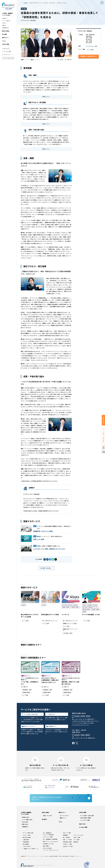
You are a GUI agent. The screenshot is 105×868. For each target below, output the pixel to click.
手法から (4, 24)
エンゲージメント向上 (78, 840)
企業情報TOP (24, 862)
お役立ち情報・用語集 (85, 823)
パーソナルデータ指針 (43, 862)
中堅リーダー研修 (39, 539)
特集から (4, 27)
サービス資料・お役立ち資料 (33, 716)
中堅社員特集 (26, 847)
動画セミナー (63, 823)
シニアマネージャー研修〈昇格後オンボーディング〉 (49, 549)
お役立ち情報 (6, 46)
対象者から (5, 20)
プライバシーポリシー (32, 862)
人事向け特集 (26, 845)
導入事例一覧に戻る (46, 568)
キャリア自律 (90, 50)
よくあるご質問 (7, 53)
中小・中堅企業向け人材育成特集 (50, 845)
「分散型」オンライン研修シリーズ (31, 854)
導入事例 (4, 36)
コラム (4, 42)
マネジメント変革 (27, 840)
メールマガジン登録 (85, 826)
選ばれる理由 (6, 32)
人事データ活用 (77, 843)
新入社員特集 (26, 849)
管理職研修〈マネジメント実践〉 (43, 531)
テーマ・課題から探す (27, 825)
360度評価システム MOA (48, 849)
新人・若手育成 (66, 843)
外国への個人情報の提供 (64, 862)
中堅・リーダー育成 (67, 845)
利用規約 (72, 862)
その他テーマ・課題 (67, 849)
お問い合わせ (54, 715)
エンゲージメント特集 (48, 842)
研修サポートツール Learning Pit (50, 847)
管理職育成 (65, 840)
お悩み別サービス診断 (68, 852)
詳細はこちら (46, 97)
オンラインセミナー (65, 821)
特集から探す (25, 830)
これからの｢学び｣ (27, 852)
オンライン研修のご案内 (28, 838)
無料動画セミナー (55, 731)
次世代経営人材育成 (67, 847)
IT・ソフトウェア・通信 (92, 46)
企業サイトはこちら (61, 801)
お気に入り (69, 60)
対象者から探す (26, 823)
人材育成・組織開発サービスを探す (7, 16)
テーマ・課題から (6, 22)
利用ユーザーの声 (47, 821)
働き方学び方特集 (27, 843)
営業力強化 (76, 847)
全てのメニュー (7, 56)
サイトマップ (78, 862)
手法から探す (25, 827)
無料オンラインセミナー (33, 731)
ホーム (21, 3)
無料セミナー (6, 39)
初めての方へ (7, 50)
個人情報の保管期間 (53, 862)
